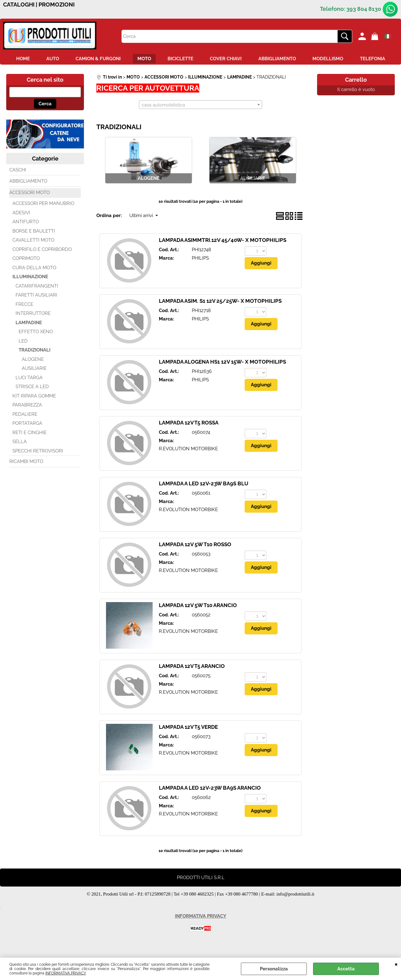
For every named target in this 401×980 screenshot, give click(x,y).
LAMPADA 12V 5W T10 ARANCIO (198, 620)
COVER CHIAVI (250, 59)
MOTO (164, 59)
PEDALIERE (25, 429)
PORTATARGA (27, 438)
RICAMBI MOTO (26, 476)
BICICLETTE (203, 59)
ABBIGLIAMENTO (303, 59)
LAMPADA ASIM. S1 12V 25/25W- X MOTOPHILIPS (220, 315)
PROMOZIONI (57, 5)
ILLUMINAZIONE (30, 291)
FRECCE (24, 319)
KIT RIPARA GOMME (34, 410)
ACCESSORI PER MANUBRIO (43, 218)
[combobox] (200, 119)
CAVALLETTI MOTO (33, 255)
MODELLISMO (356, 59)
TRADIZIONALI (35, 365)
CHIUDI (396, 964)
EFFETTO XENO (36, 346)
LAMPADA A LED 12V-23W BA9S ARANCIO (210, 802)
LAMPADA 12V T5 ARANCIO (192, 681)
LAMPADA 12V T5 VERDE (188, 742)
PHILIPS (200, 273)
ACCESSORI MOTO (30, 207)
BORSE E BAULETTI (34, 245)
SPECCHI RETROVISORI (38, 465)
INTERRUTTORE (33, 328)
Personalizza (274, 969)
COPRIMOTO (26, 273)
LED (23, 355)
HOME (37, 59)
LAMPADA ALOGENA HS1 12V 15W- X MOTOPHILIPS (222, 376)
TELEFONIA (201, 73)
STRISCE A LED (32, 401)
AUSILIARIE (34, 383)
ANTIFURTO (26, 236)
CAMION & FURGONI (116, 59)
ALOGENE (33, 374)
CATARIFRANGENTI (37, 300)
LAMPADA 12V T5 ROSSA (189, 437)
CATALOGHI (19, 5)
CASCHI (18, 184)
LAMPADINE (29, 337)
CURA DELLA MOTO (34, 282)
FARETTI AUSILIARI (36, 310)
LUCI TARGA (29, 392)
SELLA (20, 456)
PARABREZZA (27, 420)
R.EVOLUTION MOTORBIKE (188, 463)
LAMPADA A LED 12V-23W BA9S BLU (204, 498)
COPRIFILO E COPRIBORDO (42, 264)
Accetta (346, 969)
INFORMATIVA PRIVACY (66, 973)
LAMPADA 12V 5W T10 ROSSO (195, 559)
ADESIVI (21, 227)
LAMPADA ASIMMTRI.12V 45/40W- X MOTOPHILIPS (223, 255)
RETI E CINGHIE (30, 447)
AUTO (69, 59)
